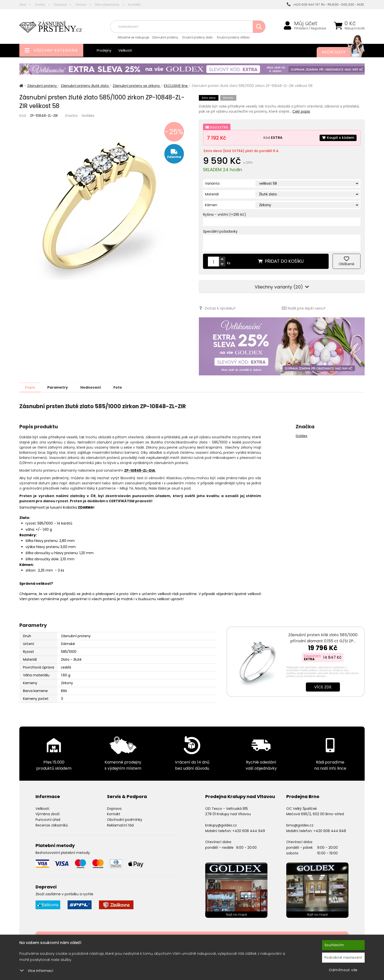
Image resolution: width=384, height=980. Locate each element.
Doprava (60, 5)
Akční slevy (338, 52)
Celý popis (301, 111)
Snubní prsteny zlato (198, 37)
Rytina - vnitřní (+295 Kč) (225, 215)
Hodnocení (95, 387)
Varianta (212, 183)
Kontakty (134, 5)
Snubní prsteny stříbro (233, 37)
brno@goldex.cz (300, 825)
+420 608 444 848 (330, 831)
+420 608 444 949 (249, 831)
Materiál (212, 194)
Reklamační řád (120, 825)
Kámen (211, 205)
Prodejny (104, 50)
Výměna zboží (48, 814)
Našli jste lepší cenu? (304, 308)
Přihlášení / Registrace (310, 28)
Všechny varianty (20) (282, 287)
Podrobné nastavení (343, 957)
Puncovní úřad (48, 819)
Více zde (323, 687)
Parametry (60, 387)
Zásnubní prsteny (165, 37)
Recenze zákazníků (52, 825)
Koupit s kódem (338, 138)
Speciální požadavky (220, 231)
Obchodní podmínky (125, 819)
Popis (31, 387)
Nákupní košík (355, 28)
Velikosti (125, 50)
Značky (40, 5)
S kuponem (312, 655)
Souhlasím (334, 945)
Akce (23, 5)
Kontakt (114, 814)
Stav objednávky (107, 5)
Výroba (81, 5)
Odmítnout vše (343, 970)
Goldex (88, 115)
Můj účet (306, 24)
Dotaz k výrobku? (217, 308)
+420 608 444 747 (303, 5)
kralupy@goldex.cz (221, 825)
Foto (123, 387)
